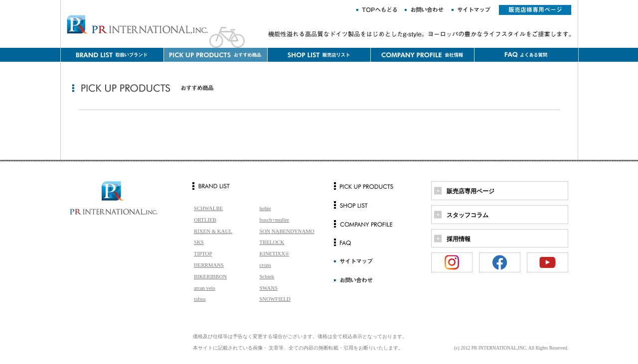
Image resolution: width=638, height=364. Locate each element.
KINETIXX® (275, 253)
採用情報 (459, 239)
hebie (265, 208)
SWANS (269, 288)
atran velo (205, 288)
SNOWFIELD (275, 299)
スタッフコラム (468, 215)
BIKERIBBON (210, 276)
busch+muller (274, 220)
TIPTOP (203, 253)
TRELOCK (272, 242)
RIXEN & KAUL (213, 231)
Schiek (267, 276)
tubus (200, 299)
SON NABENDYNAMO (287, 231)
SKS (199, 242)
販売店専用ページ (471, 191)
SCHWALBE (208, 208)
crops (265, 265)
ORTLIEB (205, 220)
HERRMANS (209, 265)
